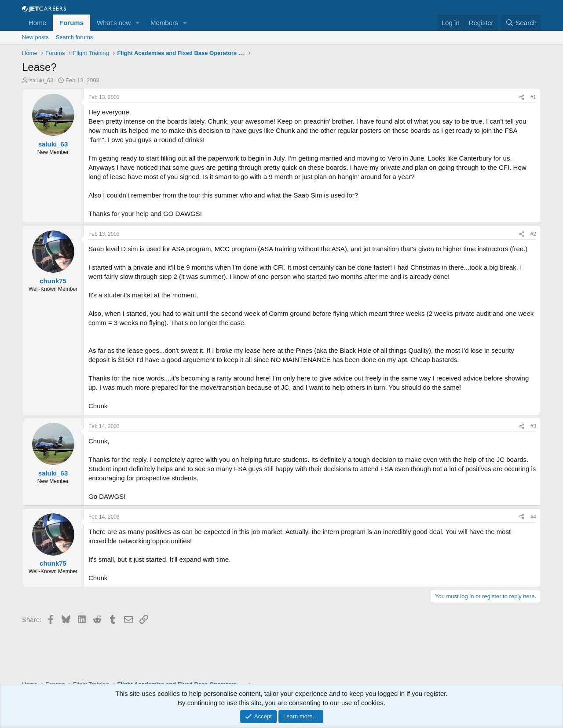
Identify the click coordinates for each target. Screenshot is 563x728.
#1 (533, 97)
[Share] (522, 97)
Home (37, 23)
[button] (138, 23)
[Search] (521, 23)
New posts (35, 37)
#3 (533, 426)
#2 (533, 234)
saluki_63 (42, 80)
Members (164, 23)
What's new (114, 23)
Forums (71, 23)
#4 (533, 517)
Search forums (75, 37)
